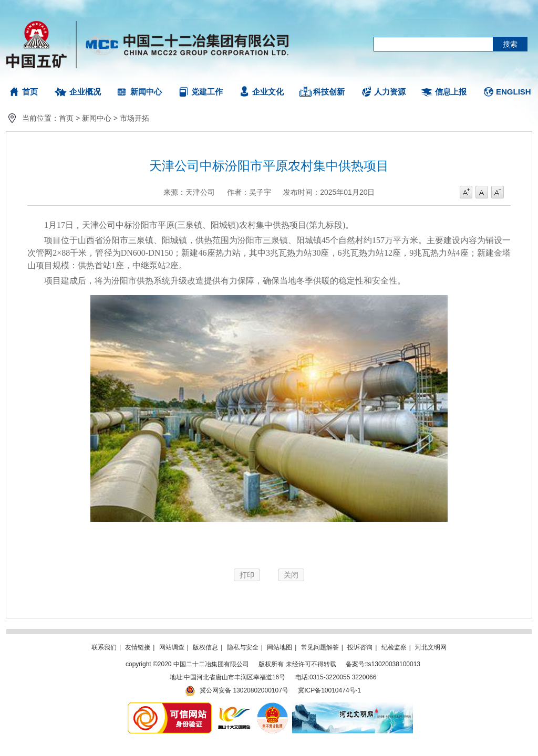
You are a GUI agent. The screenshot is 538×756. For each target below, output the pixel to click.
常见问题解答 (320, 647)
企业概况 (85, 92)
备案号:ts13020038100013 (383, 664)
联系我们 (104, 647)
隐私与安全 (243, 647)
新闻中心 (146, 92)
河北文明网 (431, 647)
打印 (247, 575)
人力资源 (390, 92)
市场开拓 (134, 118)
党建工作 (207, 92)
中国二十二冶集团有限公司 (152, 42)
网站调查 (172, 647)
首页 (30, 92)
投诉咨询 (360, 647)
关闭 (291, 575)
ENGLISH (514, 92)
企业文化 (268, 92)
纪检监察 (394, 647)
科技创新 (329, 92)
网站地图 (280, 647)
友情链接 (138, 647)
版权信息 (205, 647)
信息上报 (451, 92)
